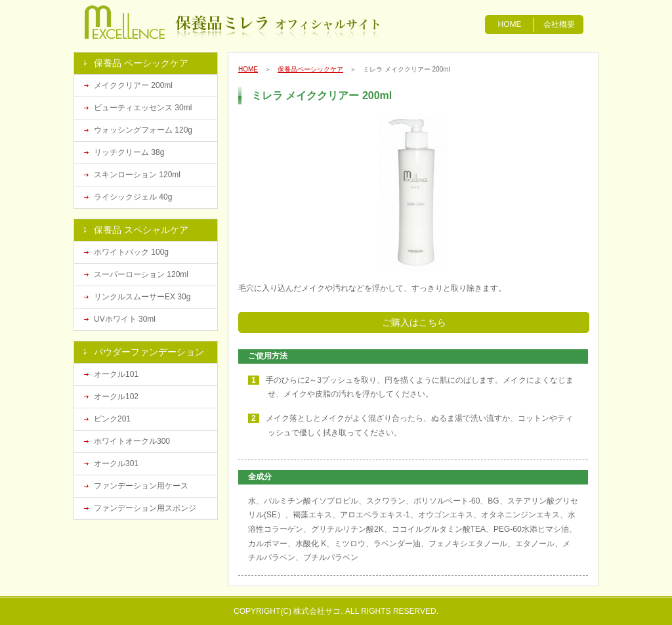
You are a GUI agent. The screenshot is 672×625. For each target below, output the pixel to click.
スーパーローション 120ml (141, 274)
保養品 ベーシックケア (141, 63)
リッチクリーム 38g (129, 152)
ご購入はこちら (414, 322)
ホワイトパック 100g (131, 252)
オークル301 (116, 463)
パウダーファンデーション (149, 352)
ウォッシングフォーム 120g (143, 130)
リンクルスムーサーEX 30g (142, 297)
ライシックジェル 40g (133, 197)
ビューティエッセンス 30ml (143, 108)
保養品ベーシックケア (310, 69)
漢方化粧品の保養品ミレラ (147, 23)
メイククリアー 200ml (133, 85)
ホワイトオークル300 (132, 441)
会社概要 (559, 24)
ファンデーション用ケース (141, 486)
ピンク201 (112, 419)
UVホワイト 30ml (125, 319)
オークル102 (116, 397)
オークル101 (116, 374)
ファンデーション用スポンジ (145, 508)
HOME (510, 24)
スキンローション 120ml (137, 175)
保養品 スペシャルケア (141, 230)
